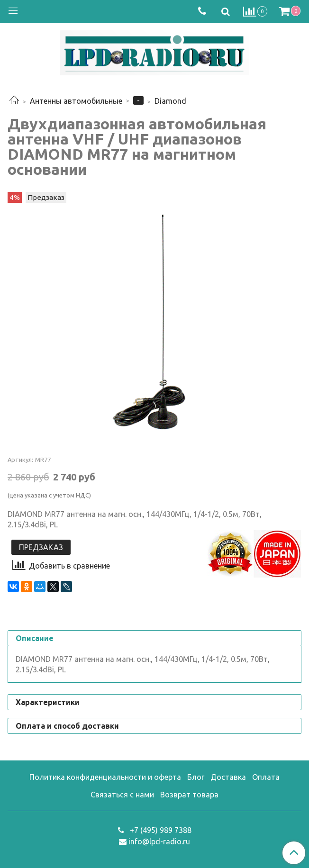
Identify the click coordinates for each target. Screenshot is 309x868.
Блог (196, 777)
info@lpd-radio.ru (159, 841)
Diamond (170, 101)
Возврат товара (189, 795)
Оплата (266, 777)
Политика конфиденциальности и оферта (105, 777)
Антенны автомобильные (76, 101)
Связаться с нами (122, 795)
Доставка (228, 777)
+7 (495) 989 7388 (160, 830)
